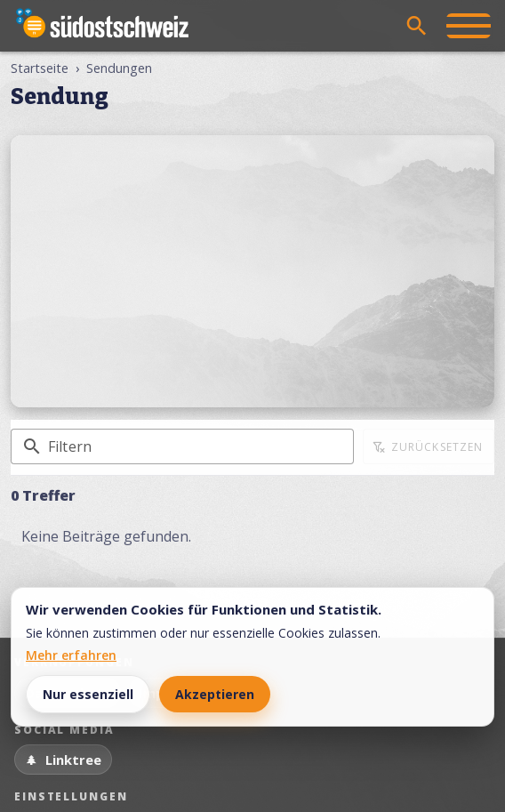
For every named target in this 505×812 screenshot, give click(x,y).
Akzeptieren (215, 694)
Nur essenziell (88, 694)
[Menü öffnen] (469, 26)
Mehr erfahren (71, 655)
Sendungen (119, 68)
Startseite (40, 68)
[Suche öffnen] (417, 26)
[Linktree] (63, 760)
